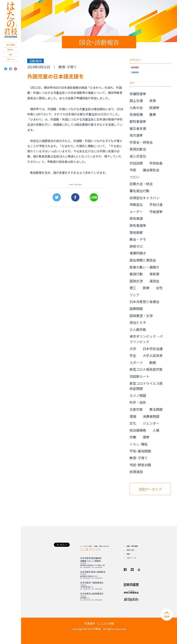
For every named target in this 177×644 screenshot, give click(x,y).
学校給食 (156, 163)
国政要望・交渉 (141, 316)
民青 (153, 101)
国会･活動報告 (99, 42)
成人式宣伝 (138, 156)
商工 (133, 288)
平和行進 (156, 205)
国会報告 (135, 67)
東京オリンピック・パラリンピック (146, 339)
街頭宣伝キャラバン (145, 198)
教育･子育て (68, 67)
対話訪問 (136, 163)
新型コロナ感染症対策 (146, 369)
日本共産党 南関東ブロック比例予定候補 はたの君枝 (10, 20)
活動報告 (135, 72)
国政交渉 (136, 281)
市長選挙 (156, 212)
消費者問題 (151, 416)
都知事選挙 (138, 121)
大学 (133, 349)
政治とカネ (138, 322)
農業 (153, 114)
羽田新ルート (139, 376)
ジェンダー (151, 423)
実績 (11, 55)
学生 (133, 355)
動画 (153, 362)
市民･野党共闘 (140, 465)
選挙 (146, 437)
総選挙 (154, 108)
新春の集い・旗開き (144, 267)
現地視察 (136, 232)
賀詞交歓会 (138, 149)
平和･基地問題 (140, 451)
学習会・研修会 (141, 142)
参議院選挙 (138, 94)
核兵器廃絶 (138, 430)
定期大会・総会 (141, 184)
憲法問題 (156, 409)
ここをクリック (91, 549)
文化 (133, 423)
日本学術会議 (153, 349)
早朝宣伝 (136, 205)
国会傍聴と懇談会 (143, 260)
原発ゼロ (136, 246)
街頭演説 (136, 472)
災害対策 (136, 409)
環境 (133, 416)
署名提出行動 (139, 191)
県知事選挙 (138, 225)
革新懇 (154, 274)
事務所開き (138, 253)
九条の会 (136, 108)
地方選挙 (136, 135)
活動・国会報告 (11, 45)
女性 (159, 288)
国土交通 (136, 101)
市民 (133, 170)
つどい (135, 177)
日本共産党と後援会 (144, 302)
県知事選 (136, 218)
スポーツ (136, 362)
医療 (146, 288)
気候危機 (136, 114)
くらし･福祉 (139, 444)
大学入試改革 (153, 355)
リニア (135, 295)
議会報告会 (151, 170)
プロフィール (11, 59)
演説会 (154, 281)
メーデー (136, 212)
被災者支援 (138, 128)
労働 (133, 437)
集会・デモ (138, 239)
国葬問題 (136, 309)
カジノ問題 (138, 395)
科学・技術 (138, 402)
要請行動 (136, 274)
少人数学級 (138, 329)
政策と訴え (11, 50)
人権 (156, 430)
